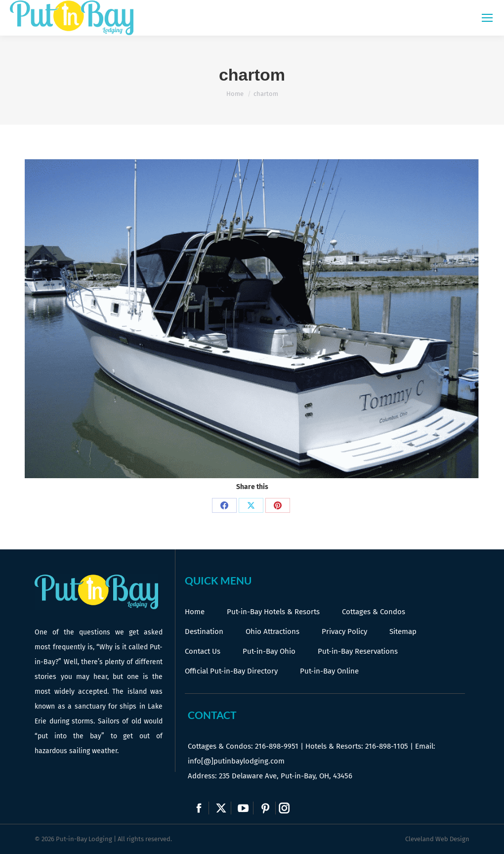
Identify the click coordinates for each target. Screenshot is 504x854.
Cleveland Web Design (437, 839)
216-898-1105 (387, 746)
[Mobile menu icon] (487, 18)
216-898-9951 (277, 746)
